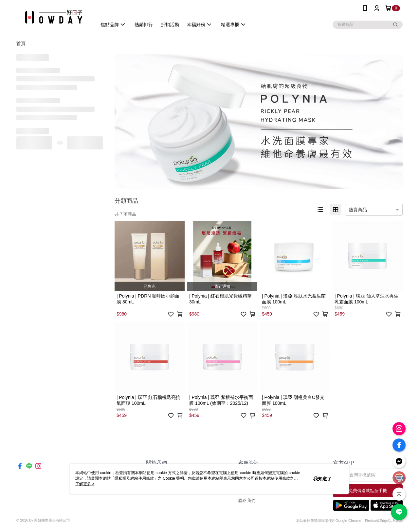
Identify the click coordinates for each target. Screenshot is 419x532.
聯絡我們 (247, 500)
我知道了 (322, 479)
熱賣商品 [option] (358, 210)
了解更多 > (85, 484)
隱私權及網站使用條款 (134, 478)
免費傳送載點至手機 (368, 491)
